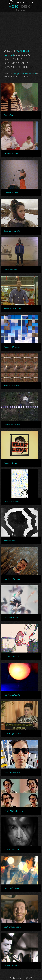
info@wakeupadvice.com (24, 74)
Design (27, 6)
